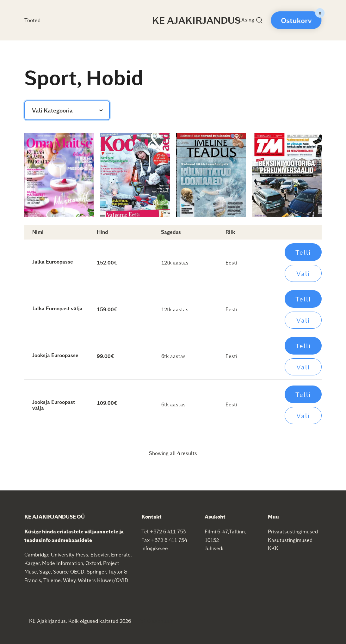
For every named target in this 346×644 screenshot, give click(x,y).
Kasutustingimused (290, 540)
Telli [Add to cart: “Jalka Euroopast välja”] (303, 299)
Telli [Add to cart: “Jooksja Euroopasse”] (303, 346)
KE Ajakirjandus (196, 20)
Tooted (32, 20)
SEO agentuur (157, 620)
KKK (273, 548)
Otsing (251, 20)
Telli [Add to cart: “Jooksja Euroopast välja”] (303, 394)
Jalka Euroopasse (53, 261)
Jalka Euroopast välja (57, 308)
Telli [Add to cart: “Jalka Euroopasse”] (303, 252)
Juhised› (214, 548)
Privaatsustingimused (293, 531)
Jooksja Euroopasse (55, 355)
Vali (303, 273)
